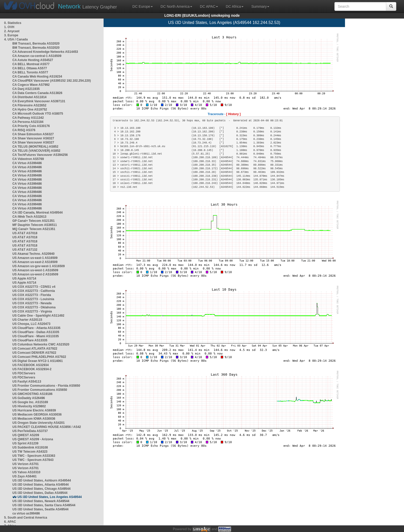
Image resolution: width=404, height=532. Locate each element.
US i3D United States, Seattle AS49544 (40, 509)
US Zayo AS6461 (24, 476)
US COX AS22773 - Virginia (32, 311)
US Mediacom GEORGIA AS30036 (37, 415)
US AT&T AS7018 (25, 233)
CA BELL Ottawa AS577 (30, 68)
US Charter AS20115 (27, 320)
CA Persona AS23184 (28, 122)
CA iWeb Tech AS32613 (29, 217)
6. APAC (10, 522)
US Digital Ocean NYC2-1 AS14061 (38, 361)
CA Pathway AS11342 (28, 118)
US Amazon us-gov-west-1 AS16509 (39, 266)
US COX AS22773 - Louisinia (33, 299)
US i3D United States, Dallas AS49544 (40, 493)
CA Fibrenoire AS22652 (29, 105)
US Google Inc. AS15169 (30, 402)
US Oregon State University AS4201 (39, 423)
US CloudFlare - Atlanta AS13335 (36, 328)
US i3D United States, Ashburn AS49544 (42, 480)
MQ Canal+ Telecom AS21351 (34, 229)
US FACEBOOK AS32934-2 (32, 369)
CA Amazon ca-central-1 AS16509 (37, 56)
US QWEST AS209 (26, 435)
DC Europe (143, 6)
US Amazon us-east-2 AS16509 (35, 262)
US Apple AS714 (24, 278)
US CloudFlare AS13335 (30, 340)
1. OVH (9, 27)
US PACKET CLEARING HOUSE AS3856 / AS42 (47, 427)
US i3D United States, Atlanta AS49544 (41, 485)
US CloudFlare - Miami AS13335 (36, 336)
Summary (260, 6)
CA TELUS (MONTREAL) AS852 (35, 147)
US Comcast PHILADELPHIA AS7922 (39, 357)
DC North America (176, 6)
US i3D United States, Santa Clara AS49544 (44, 505)
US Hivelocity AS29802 (29, 406)
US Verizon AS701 (26, 464)
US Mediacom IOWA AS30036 (34, 419)
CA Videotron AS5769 (28, 159)
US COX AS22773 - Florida (32, 295)
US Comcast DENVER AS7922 (34, 353)
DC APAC (209, 6)
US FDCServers (24, 373)
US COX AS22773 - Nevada (32, 303)
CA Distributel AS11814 (30, 97)
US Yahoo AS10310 (26, 472)
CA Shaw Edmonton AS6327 (33, 134)
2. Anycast (12, 31)
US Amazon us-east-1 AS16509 (35, 258)
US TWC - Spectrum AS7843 (33, 460)
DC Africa (235, 6)
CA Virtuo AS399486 (27, 163)
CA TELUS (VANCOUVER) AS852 (36, 151)
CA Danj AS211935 (26, 89)
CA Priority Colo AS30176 (31, 126)
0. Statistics (13, 23)
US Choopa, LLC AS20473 (31, 324)
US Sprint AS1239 (25, 443)
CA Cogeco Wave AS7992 (31, 85)
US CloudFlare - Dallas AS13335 (36, 332)
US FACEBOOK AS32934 (31, 365)
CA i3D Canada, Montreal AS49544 (37, 213)
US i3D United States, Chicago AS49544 (41, 489)
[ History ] (233, 114)
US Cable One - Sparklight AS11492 (38, 316)
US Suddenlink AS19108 (30, 447)
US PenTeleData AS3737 (30, 431)
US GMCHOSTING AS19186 (32, 394)
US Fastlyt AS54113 (27, 382)
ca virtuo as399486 (26, 513)
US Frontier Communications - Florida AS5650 (46, 386)
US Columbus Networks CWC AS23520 (41, 344)
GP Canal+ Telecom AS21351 (33, 221)
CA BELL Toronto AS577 (30, 72)
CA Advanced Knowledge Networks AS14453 (45, 52)
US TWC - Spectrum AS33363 (34, 456)
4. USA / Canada (16, 39)
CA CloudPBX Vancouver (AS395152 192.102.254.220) (52, 81)
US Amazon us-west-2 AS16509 (35, 274)
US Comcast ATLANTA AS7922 (35, 349)
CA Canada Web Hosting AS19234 (37, 77)
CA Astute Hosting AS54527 (33, 60)
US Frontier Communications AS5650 (40, 390)
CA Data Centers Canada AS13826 (37, 93)
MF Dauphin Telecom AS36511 (35, 225)
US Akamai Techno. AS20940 (33, 254)
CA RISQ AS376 (24, 130)
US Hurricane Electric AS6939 (34, 410)
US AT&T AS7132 (25, 250)
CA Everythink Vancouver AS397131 (39, 101)
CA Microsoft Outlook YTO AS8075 (38, 114)
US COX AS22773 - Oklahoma (34, 307)
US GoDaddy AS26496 (29, 398)
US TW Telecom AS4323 (30, 452)
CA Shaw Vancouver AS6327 (33, 138)
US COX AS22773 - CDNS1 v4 (34, 287)
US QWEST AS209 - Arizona (33, 439)
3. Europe (11, 35)
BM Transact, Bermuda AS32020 (36, 44)
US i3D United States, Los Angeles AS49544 (50, 497)
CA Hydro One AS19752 (30, 109)
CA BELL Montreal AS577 (31, 64)
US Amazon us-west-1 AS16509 (35, 270)
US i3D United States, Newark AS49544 (41, 501)
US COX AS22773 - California (34, 291)
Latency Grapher (87, 6)
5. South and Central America (26, 518)
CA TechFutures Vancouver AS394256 (40, 155)
